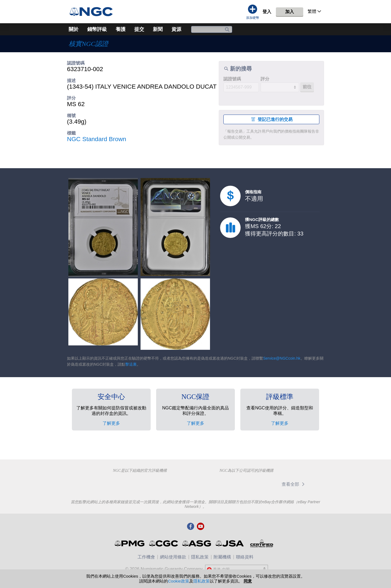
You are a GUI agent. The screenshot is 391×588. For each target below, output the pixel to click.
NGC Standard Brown (97, 139)
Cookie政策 (178, 581)
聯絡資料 (245, 557)
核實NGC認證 (88, 44)
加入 (290, 12)
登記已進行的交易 (271, 119)
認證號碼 (232, 79)
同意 (248, 581)
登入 (267, 12)
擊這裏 (131, 364)
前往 (307, 87)
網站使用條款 (173, 557)
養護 (121, 29)
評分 (265, 79)
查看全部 (294, 484)
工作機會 (146, 557)
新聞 (158, 29)
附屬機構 (222, 557)
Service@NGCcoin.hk (282, 358)
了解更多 (111, 423)
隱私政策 (200, 557)
